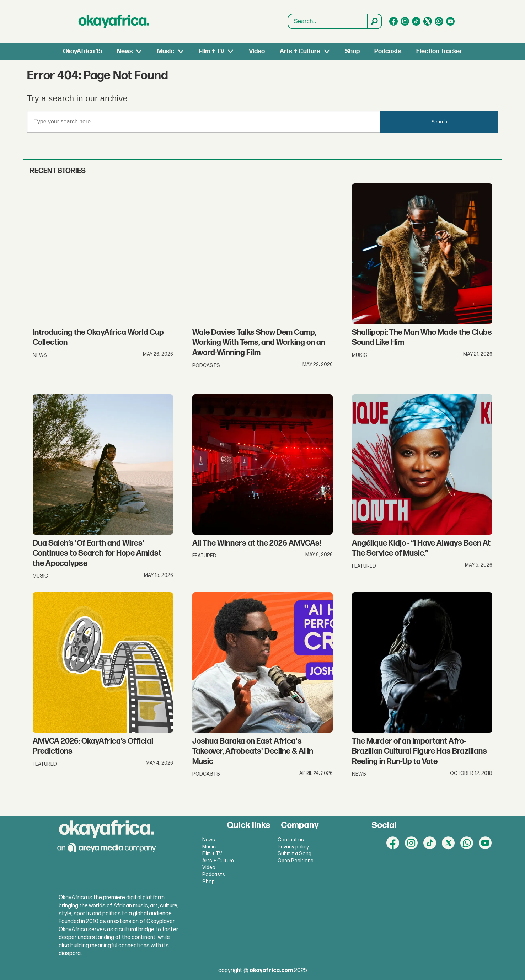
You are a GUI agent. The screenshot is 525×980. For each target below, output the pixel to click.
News (125, 51)
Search (288, 22)
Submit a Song (294, 854)
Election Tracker (439, 51)
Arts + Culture (300, 51)
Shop (352, 51)
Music (166, 51)
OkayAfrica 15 (82, 51)
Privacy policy (293, 847)
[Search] (374, 21)
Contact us (291, 840)
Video (257, 51)
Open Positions (296, 861)
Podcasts (388, 51)
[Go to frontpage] (114, 21)
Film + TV (212, 51)
